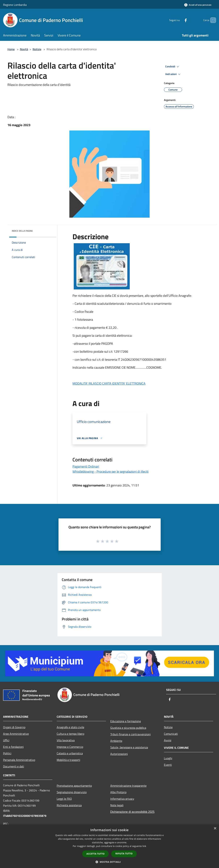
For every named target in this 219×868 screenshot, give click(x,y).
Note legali (117, 805)
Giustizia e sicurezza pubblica (128, 728)
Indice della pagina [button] (22, 231)
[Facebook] (180, 20)
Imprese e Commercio (70, 747)
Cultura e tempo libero (70, 734)
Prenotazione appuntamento (74, 786)
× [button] (215, 829)
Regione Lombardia (15, 5)
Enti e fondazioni (13, 747)
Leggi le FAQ (64, 799)
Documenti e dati (14, 766)
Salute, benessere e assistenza (129, 747)
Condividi (173, 67)
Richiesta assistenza (69, 805)
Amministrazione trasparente (128, 786)
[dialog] (109, 846)
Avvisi (168, 740)
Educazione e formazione (126, 721)
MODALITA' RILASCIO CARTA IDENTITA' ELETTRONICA (109, 383)
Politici (7, 753)
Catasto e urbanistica (70, 753)
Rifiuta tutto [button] (124, 854)
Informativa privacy (122, 799)
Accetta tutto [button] (95, 854)
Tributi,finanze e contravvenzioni (131, 734)
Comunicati (171, 734)
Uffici (6, 740)
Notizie (37, 49)
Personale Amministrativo (19, 760)
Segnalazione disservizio (72, 792)
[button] (110, 862)
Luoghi (168, 758)
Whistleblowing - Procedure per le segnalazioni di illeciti (110, 471)
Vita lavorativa (66, 740)
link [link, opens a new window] (144, 846)
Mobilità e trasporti (68, 760)
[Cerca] (212, 20)
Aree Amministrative (16, 734)
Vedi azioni (173, 74)
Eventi (168, 765)
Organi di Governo (14, 727)
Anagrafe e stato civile (70, 727)
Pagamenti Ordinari (86, 466)
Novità (24, 49)
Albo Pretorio (118, 792)
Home (11, 49)
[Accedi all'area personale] (198, 5)
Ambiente (116, 741)
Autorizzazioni (119, 754)
